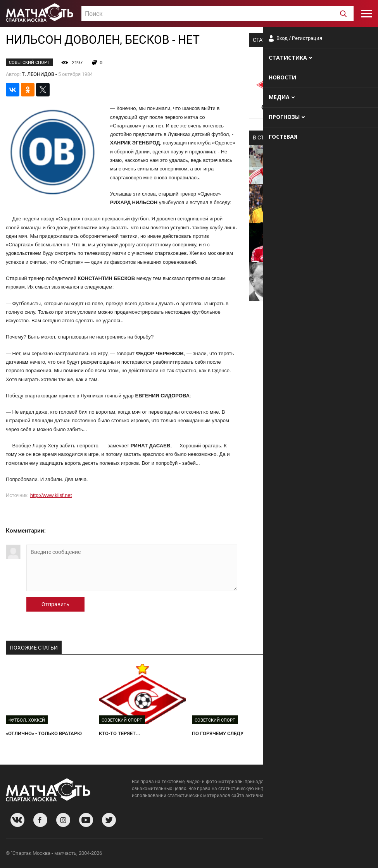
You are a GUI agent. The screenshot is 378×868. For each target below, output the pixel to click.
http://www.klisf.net (51, 495)
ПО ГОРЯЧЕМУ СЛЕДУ (218, 733)
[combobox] (217, 14)
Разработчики (309, 854)
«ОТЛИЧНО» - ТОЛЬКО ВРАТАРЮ (44, 733)
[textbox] (217, 14)
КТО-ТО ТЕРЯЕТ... (120, 733)
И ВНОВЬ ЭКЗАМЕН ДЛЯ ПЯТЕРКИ (325, 733)
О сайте (278, 854)
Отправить (55, 604)
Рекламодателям (352, 854)
